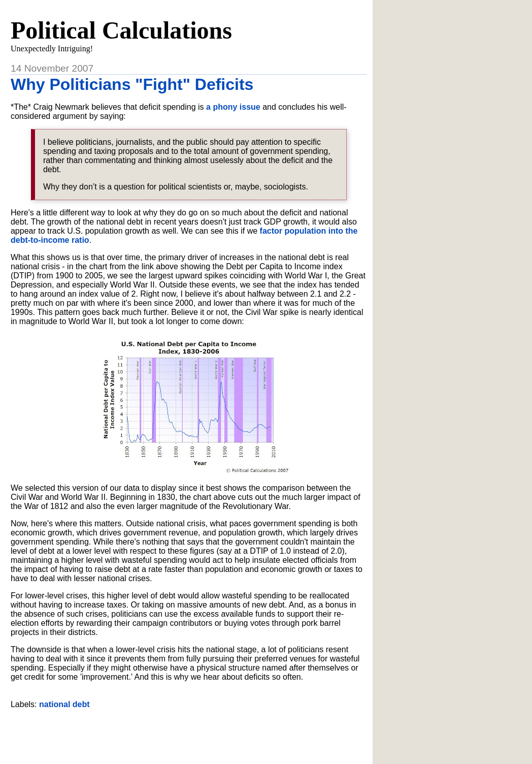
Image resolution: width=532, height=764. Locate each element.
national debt (64, 704)
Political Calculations (121, 30)
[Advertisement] (189, 733)
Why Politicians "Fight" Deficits (132, 84)
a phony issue (233, 107)
